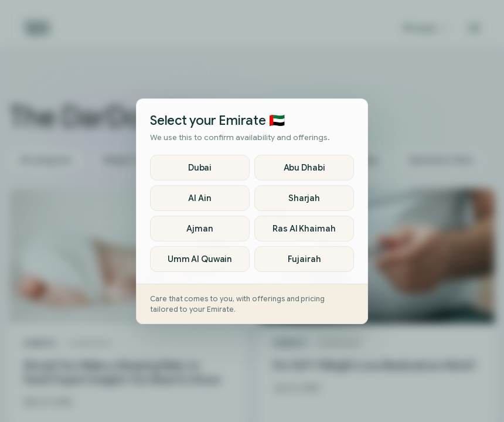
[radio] (200, 168)
